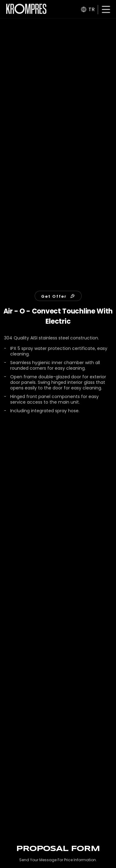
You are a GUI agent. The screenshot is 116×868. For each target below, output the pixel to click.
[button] (106, 10)
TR (88, 9)
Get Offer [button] (58, 296)
